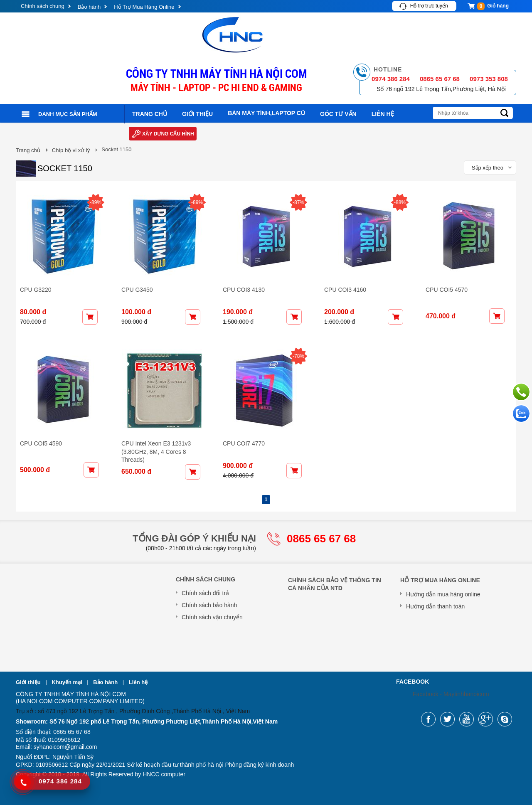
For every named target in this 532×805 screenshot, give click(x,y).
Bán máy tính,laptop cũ (266, 113)
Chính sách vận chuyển (212, 617)
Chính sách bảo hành (209, 605)
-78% (298, 356)
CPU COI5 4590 (41, 443)
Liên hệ (383, 114)
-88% (400, 202)
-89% (96, 202)
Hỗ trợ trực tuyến (429, 6)
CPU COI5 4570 (447, 290)
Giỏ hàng (493, 6)
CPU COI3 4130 (244, 290)
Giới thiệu (197, 114)
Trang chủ (150, 114)
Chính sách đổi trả (205, 593)
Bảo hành (89, 7)
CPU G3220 (36, 290)
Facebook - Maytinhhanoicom (451, 694)
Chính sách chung (43, 6)
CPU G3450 (137, 290)
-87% (298, 202)
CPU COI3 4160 (345, 290)
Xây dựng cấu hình (168, 134)
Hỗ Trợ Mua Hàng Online (144, 7)
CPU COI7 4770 (244, 443)
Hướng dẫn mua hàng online (443, 594)
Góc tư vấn (338, 114)
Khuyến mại (68, 682)
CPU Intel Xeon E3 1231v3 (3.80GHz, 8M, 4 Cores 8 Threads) (156, 452)
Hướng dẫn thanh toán (435, 606)
